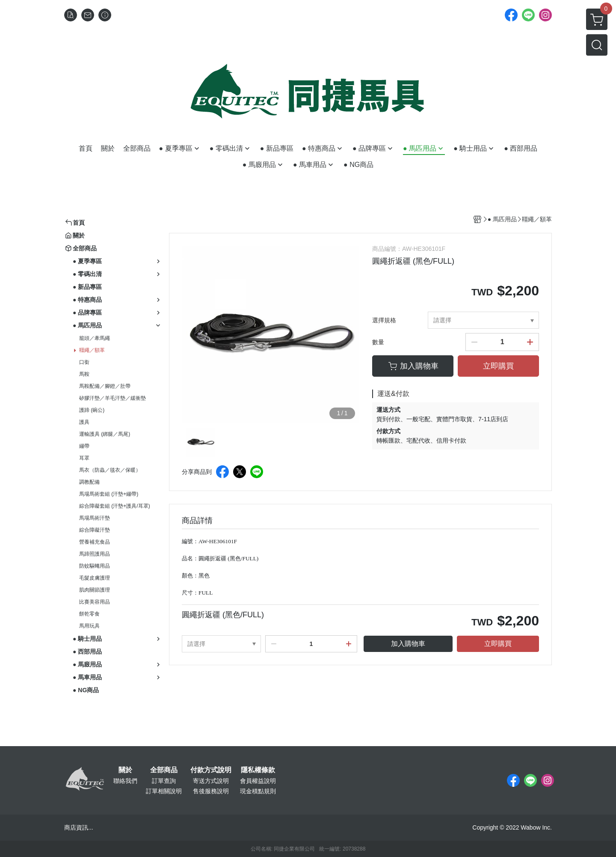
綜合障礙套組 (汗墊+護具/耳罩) (115, 506)
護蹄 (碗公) (92, 410)
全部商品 (164, 770)
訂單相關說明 (164, 791)
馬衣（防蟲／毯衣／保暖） (110, 470)
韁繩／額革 (92, 350)
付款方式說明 (211, 770)
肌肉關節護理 (95, 590)
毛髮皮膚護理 (95, 578)
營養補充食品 (95, 542)
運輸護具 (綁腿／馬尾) (105, 434)
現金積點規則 (258, 791)
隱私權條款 (258, 770)
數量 (378, 342)
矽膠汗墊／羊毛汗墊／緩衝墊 (113, 398)
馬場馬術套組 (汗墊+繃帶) (109, 494)
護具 (84, 422)
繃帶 (84, 446)
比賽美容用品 (95, 602)
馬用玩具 (89, 626)
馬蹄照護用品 (95, 554)
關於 (125, 770)
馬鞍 (84, 374)
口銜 (84, 362)
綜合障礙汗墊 (95, 530)
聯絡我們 (125, 781)
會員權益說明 (258, 781)
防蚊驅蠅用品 (95, 566)
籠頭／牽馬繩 (95, 338)
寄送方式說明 (211, 781)
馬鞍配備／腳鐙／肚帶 (105, 386)
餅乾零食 (89, 614)
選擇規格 (384, 320)
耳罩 (84, 458)
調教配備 (89, 482)
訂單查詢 (164, 781)
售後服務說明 (211, 791)
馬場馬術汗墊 (95, 518)
